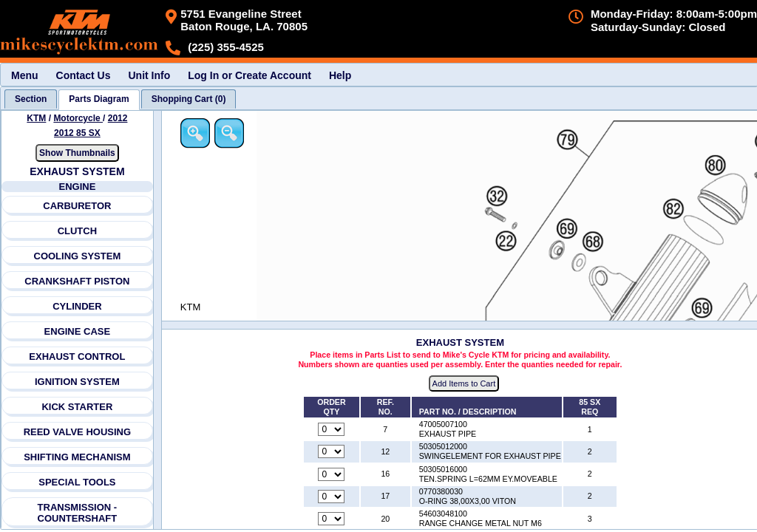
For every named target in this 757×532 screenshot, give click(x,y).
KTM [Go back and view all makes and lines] (36, 118)
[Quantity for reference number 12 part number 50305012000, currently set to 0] (331, 451)
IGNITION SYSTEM (77, 382)
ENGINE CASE (78, 331)
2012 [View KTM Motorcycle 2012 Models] (118, 118)
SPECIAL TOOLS (77, 482)
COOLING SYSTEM (78, 256)
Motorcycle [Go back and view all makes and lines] (78, 118)
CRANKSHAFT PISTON (77, 281)
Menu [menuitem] (25, 75)
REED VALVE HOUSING (77, 432)
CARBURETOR (77, 206)
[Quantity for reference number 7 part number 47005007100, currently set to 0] (331, 429)
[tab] (31, 99)
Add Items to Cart (464, 383)
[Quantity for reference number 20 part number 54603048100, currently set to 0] (331, 519)
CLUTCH (77, 231)
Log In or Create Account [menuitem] (249, 75)
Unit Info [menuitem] (149, 75)
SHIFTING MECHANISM (77, 457)
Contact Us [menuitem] (84, 75)
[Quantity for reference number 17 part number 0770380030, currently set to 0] (331, 497)
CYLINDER (77, 306)
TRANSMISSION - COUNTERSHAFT (78, 513)
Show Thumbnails (77, 153)
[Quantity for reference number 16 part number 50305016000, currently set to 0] (331, 474)
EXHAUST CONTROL (77, 357)
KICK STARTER (77, 407)
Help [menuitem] (340, 75)
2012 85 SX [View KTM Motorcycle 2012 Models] (77, 133)
